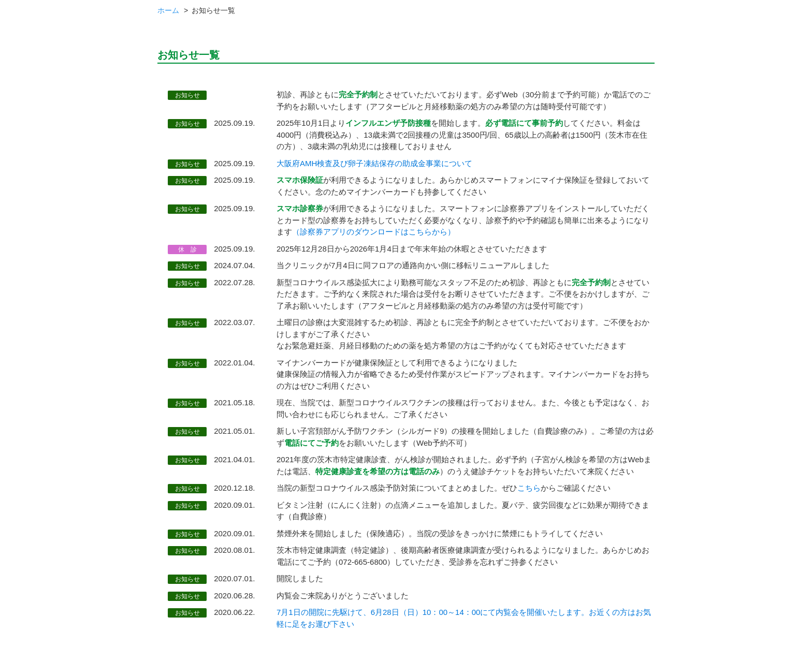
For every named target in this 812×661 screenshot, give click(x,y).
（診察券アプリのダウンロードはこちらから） (374, 232)
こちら (529, 488)
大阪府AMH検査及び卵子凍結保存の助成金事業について (374, 163)
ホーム (168, 10)
